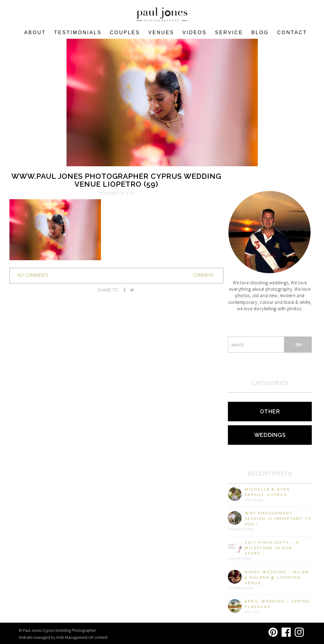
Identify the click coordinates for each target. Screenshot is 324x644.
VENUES (161, 32)
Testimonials (78, 32)
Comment (203, 275)
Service (229, 32)
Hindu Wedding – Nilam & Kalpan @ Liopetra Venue (277, 577)
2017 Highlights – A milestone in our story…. (272, 548)
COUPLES (125, 32)
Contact (292, 32)
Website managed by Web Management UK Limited (63, 637)
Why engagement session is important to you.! (278, 519)
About (35, 32)
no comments (33, 275)
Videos (195, 32)
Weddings (270, 435)
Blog (260, 32)
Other (270, 411)
